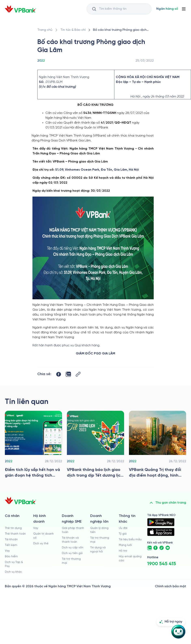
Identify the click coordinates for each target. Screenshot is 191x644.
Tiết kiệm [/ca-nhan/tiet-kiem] (11, 545)
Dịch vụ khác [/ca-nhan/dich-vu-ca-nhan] (13, 572)
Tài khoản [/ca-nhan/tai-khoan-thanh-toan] (11, 540)
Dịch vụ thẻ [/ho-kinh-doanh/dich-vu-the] (41, 544)
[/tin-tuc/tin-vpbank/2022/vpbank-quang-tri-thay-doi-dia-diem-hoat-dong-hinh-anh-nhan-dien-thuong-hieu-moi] (158, 445)
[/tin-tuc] (73, 30)
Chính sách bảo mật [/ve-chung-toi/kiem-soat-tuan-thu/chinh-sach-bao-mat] (171, 586)
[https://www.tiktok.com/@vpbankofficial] (162, 548)
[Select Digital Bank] (167, 9)
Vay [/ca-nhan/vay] (7, 551)
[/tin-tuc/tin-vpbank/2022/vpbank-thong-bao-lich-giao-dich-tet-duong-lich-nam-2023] (95, 445)
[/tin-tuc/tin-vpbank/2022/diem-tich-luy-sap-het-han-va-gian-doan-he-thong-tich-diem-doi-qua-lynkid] (33, 445)
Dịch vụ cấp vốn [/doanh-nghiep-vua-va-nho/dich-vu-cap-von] (73, 548)
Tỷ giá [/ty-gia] (123, 534)
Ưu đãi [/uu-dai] (123, 528)
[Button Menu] (184, 9)
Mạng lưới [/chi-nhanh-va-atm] (125, 545)
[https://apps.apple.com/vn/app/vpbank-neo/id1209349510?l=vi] (161, 532)
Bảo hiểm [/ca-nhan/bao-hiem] (11, 557)
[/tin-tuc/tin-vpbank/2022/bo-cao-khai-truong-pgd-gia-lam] (123, 30)
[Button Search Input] (94, 9)
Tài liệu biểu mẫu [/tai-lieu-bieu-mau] (130, 540)
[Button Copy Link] (78, 374)
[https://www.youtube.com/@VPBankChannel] (168, 548)
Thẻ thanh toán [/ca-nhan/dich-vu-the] (15, 534)
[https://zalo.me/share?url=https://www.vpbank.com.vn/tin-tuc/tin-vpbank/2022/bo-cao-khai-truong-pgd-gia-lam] (68, 374)
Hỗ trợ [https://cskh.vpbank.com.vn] (123, 551)
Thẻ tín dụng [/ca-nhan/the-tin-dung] (13, 528)
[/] (20, 9)
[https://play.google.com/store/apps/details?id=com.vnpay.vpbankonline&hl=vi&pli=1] (161, 522)
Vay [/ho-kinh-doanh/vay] (36, 528)
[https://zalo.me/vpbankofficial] (149, 548)
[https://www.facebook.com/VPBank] (156, 548)
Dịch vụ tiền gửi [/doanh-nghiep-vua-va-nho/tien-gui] (72, 553)
